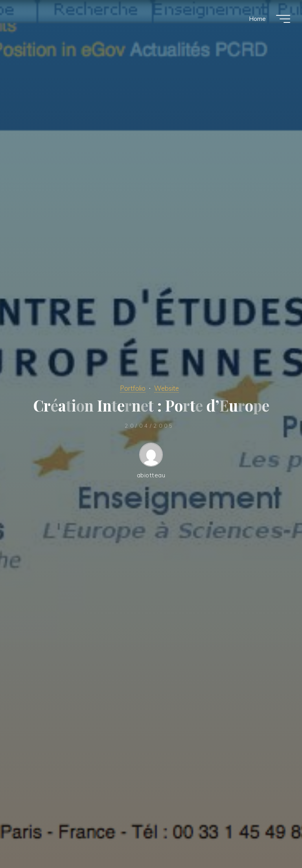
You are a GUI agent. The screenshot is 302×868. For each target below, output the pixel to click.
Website (167, 388)
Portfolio (133, 388)
